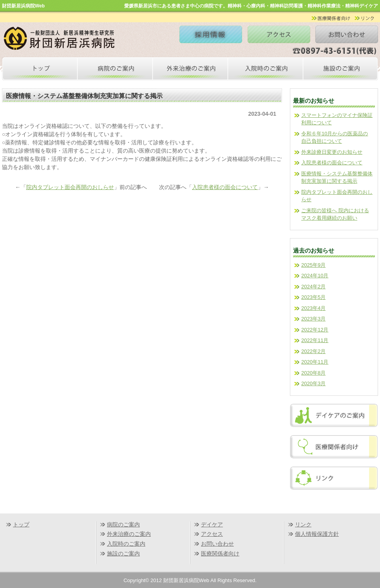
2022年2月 (313, 351)
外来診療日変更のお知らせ (332, 152)
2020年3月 (313, 383)
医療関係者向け (220, 553)
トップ (21, 524)
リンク (303, 524)
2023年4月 (313, 308)
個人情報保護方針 (317, 534)
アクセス (212, 534)
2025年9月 (313, 265)
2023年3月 (313, 319)
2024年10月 (315, 276)
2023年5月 (313, 297)
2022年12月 (315, 330)
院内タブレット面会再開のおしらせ (70, 187)
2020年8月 (313, 373)
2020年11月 (315, 362)
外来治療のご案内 (129, 534)
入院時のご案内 (126, 544)
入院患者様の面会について (225, 187)
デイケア (212, 524)
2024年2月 (313, 287)
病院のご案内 (123, 524)
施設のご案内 (123, 553)
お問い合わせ (217, 544)
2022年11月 (315, 340)
